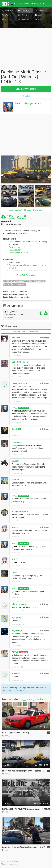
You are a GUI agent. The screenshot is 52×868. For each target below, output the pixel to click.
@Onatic (16, 591)
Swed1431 (16, 429)
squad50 (16, 461)
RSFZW (15, 527)
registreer (26, 687)
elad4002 (16, 338)
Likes (24, 218)
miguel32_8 (17, 631)
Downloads (11, 218)
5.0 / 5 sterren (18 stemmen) (11, 224)
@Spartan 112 (18, 499)
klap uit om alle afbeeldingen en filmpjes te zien (26, 210)
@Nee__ (15, 562)
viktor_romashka (19, 604)
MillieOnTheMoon (20, 362)
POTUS (15, 652)
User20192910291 (20, 383)
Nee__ (14, 408)
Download (26, 89)
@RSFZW (16, 546)
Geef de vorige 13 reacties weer (26, 331)
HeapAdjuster (15, 250)
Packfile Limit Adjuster (18, 253)
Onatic (15, 572)
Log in (16, 687)
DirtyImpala (17, 442)
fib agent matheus (20, 511)
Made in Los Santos (10, 864)
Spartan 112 (17, 480)
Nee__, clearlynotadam (28, 103)
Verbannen (23, 652)
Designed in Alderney (10, 861)
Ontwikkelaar (23, 408)
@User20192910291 (21, 411)
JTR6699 (16, 673)
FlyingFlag (16, 617)
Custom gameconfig (17, 247)
